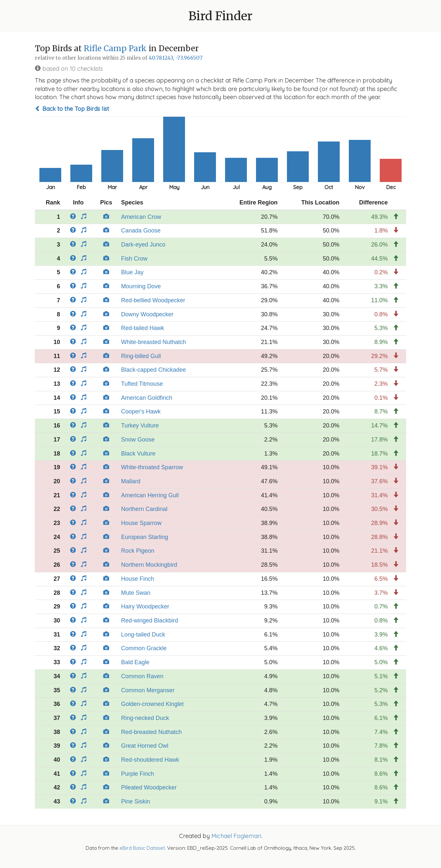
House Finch (138, 579)
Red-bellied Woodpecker (153, 300)
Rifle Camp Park (115, 48)
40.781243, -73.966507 (176, 58)
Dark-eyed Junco (143, 245)
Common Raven (142, 676)
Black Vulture (138, 454)
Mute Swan (136, 593)
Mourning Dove (141, 286)
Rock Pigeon (138, 551)
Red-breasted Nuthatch (151, 732)
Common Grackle (144, 648)
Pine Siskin (136, 801)
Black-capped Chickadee (154, 370)
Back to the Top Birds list (72, 109)
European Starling (145, 537)
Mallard (131, 481)
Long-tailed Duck (143, 635)
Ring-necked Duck (145, 718)
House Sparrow (141, 523)
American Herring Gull (150, 495)
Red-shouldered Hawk (150, 760)
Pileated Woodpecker (149, 787)
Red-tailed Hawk (143, 328)
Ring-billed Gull (141, 356)
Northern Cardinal (144, 509)
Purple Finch (138, 774)
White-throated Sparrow (152, 467)
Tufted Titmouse (142, 384)
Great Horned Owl (145, 746)
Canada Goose (141, 231)
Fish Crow (134, 259)
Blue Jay (132, 272)
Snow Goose (138, 440)
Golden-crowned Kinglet (152, 704)
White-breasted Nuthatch (154, 342)
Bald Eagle (135, 662)
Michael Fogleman (236, 836)
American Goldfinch (147, 398)
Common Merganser (148, 690)
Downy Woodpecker (147, 314)
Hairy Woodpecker (145, 606)
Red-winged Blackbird (150, 621)
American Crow (141, 217)
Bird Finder (221, 16)
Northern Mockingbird (149, 565)
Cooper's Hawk (141, 412)
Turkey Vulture (140, 426)
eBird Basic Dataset (142, 848)
